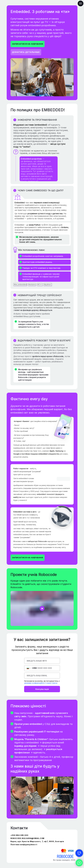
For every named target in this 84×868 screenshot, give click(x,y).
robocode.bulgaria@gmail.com (27, 838)
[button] (28, 44)
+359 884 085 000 (19, 835)
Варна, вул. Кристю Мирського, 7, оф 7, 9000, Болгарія (37, 841)
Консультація (42, 689)
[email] (42, 676)
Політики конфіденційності (24, 844)
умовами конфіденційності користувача (41, 683)
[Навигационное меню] (81, 3)
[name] (42, 661)
